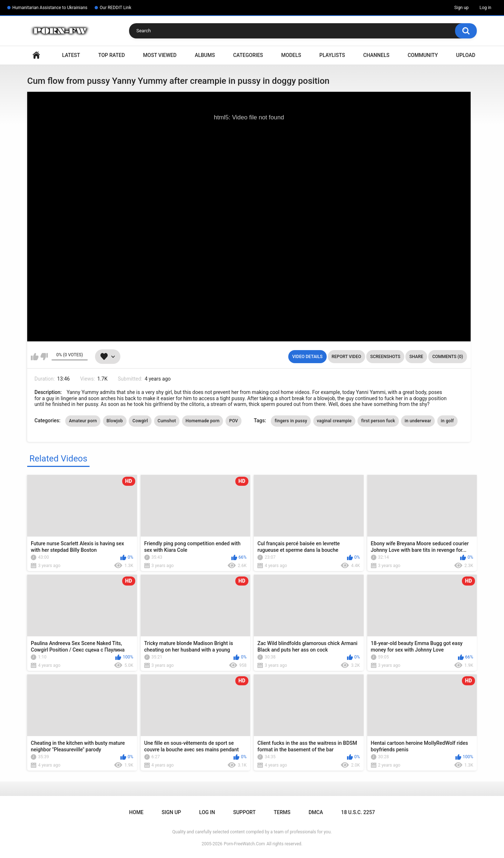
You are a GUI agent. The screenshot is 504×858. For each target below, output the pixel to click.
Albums (205, 55)
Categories (248, 55)
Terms (282, 812)
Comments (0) (448, 357)
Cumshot (167, 421)
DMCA (316, 812)
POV (234, 421)
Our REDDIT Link (115, 8)
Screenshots (385, 357)
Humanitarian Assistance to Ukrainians (50, 8)
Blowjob (115, 421)
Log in (485, 8)
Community (423, 55)
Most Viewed (160, 55)
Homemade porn (203, 421)
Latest (71, 55)
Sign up (462, 8)
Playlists (332, 55)
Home (36, 55)
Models (291, 55)
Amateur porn (83, 421)
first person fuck (378, 421)
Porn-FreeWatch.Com (244, 844)
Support (244, 812)
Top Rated (111, 55)
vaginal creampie (334, 421)
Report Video (346, 357)
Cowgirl (140, 421)
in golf (447, 421)
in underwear (418, 421)
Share (416, 357)
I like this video (35, 357)
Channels (376, 55)
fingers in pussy (291, 421)
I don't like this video (44, 357)
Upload (466, 55)
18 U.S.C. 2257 (358, 812)
